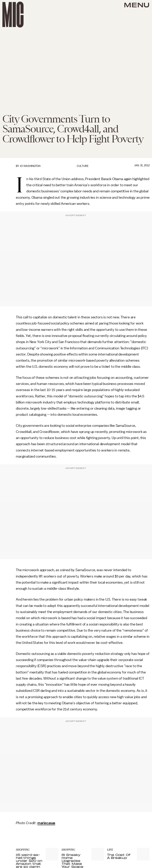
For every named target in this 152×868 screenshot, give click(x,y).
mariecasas (46, 823)
